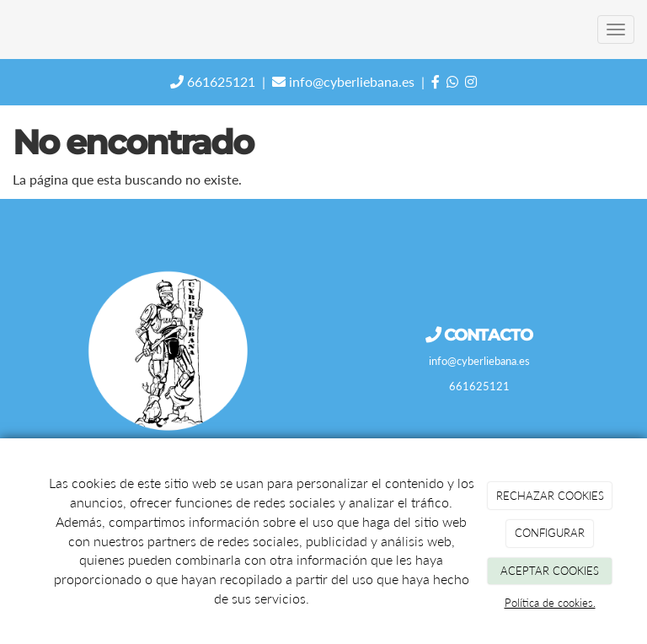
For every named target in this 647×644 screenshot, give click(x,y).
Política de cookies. (550, 603)
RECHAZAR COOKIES (550, 496)
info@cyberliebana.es (343, 81)
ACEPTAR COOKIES (550, 571)
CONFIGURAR (550, 533)
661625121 (213, 81)
